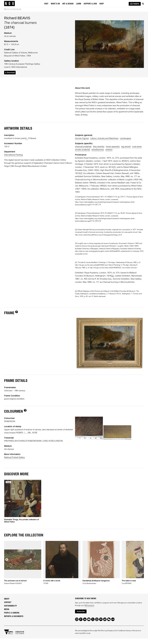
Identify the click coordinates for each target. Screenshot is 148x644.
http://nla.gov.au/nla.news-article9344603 (90, 265)
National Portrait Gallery (14, 457)
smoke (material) (82, 150)
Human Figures (82, 138)
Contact (8, 602)
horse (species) (113, 147)
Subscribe (81, 612)
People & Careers (12, 613)
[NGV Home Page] (9, 4)
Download (10, 73)
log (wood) (126, 147)
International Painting (13, 155)
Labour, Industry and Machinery (104, 138)
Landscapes (125, 138)
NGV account (89, 606)
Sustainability (10, 606)
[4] (95, 183)
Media (7, 609)
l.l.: (27, 138)
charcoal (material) (83, 147)
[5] (105, 186)
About (7, 599)
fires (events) (99, 147)
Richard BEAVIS (17, 18)
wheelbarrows (98, 150)
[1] (128, 161)
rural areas (137, 147)
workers (109, 150)
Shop (102, 4)
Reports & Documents (14, 616)
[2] (114, 167)
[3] (81, 173)
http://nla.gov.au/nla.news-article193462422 (105, 268)
